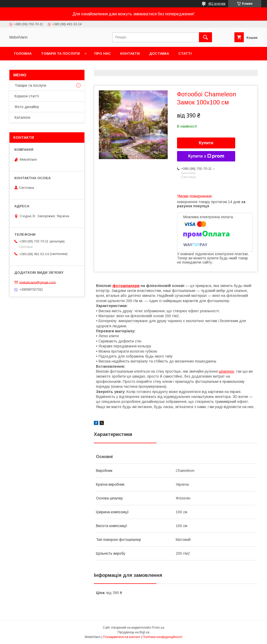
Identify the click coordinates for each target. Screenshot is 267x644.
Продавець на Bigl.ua (133, 632)
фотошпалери (126, 286)
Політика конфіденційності (162, 637)
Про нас (103, 54)
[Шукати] (205, 37)
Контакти (130, 54)
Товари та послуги (60, 54)
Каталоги (22, 117)
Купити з (206, 156)
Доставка (159, 54)
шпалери (226, 371)
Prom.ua (158, 628)
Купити (206, 143)
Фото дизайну (27, 107)
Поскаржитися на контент (122, 637)
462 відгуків (217, 4)
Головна (23, 54)
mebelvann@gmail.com (38, 282)
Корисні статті (27, 96)
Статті (185, 54)
